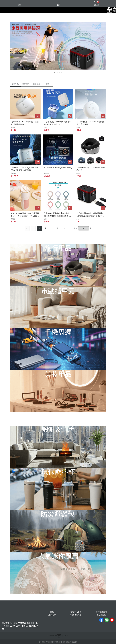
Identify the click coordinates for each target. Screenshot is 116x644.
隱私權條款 (101, 615)
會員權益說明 (101, 612)
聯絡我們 (52, 615)
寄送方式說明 (76, 612)
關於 (52, 612)
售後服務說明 (76, 615)
